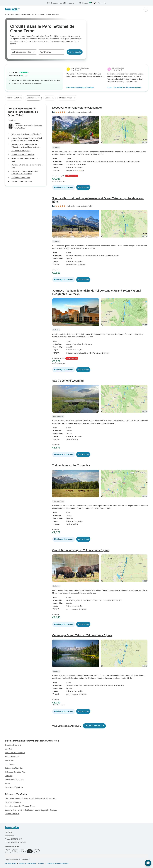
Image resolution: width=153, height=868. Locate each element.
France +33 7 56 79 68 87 (14, 839)
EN (8, 851)
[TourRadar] (12, 9)
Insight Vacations (72, 171)
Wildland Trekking (72, 439)
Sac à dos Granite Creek (21, 178)
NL (37, 851)
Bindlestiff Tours (72, 265)
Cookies (41, 863)
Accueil (7, 14)
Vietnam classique (12, 814)
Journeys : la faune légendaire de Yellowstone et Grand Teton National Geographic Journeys (25, 146)
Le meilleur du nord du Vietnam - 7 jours (20, 806)
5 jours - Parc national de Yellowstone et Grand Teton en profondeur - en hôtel (124, 88)
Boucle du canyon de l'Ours (22, 182)
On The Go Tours (72, 609)
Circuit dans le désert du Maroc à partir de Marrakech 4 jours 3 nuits (31, 798)
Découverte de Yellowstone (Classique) (80, 87)
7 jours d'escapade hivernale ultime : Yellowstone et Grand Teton (25, 173)
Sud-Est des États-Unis (14, 787)
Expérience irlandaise (13, 802)
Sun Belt (8, 749)
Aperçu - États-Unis (14, 98)
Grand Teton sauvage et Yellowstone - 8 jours (27, 160)
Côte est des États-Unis (14, 768)
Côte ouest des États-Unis (15, 772)
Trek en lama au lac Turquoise (23, 155)
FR (30, 851)
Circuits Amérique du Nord (18, 14)
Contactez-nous (10, 836)
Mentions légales (11, 863)
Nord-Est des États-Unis (14, 780)
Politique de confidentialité (27, 863)
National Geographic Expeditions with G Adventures (83, 353)
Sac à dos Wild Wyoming (21, 151)
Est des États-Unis (12, 757)
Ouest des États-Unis (13, 745)
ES (22, 851)
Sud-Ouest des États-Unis (15, 753)
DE (15, 851)
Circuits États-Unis (31, 14)
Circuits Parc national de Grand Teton (48, 14)
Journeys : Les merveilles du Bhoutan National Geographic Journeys (31, 810)
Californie (9, 776)
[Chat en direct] (148, 863)
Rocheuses (9, 760)
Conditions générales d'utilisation (57, 863)
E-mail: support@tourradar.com (15, 842)
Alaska (8, 783)
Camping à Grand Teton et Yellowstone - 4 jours (27, 166)
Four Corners (10, 764)
